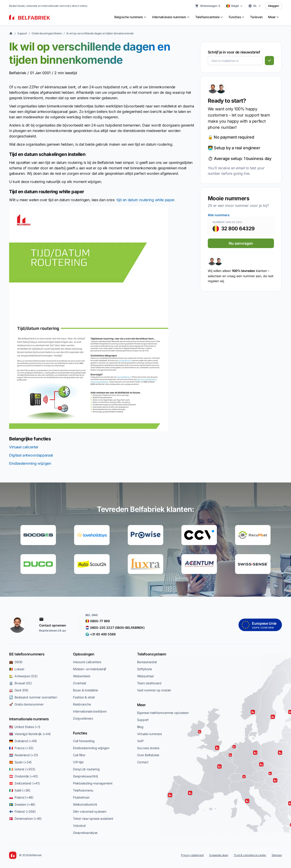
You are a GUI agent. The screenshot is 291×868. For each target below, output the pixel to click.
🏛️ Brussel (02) (20, 683)
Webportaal (145, 676)
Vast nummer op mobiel (154, 690)
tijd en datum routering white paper (145, 200)
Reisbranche (82, 704)
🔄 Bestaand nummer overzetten (33, 697)
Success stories (148, 748)
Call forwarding (84, 741)
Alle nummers (219, 215)
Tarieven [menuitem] (256, 17)
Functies (80, 733)
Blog (140, 727)
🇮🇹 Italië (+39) (20, 790)
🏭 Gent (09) (19, 690)
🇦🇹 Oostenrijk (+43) (24, 776)
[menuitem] (130, 17)
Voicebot (79, 826)
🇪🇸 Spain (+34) (20, 762)
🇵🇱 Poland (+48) (21, 797)
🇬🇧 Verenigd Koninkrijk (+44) (30, 734)
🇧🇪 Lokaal (16, 669)
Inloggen (273, 6)
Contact (143, 762)
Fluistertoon (81, 797)
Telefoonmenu (83, 790)
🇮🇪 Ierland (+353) (22, 769)
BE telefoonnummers (27, 654)
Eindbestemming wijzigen (30, 463)
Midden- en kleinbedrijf (90, 669)
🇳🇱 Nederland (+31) (24, 755)
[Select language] (255, 6)
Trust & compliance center (250, 855)
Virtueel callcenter (24, 447)
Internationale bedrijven (90, 711)
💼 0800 (16, 662)
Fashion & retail (84, 697)
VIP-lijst (78, 762)
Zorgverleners (83, 718)
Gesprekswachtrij (85, 776)
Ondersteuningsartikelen (47, 33)
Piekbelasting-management (93, 783)
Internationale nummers (29, 719)
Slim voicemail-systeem (90, 811)
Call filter (79, 755)
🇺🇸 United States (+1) (25, 727)
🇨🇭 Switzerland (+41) (24, 783)
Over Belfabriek (148, 755)
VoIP (140, 741)
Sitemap (277, 855)
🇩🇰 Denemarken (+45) (25, 819)
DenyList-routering (86, 769)
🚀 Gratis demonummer (26, 704)
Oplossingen (84, 654)
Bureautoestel (147, 662)
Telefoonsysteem (152, 654)
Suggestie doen (219, 855)
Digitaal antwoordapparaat (31, 455)
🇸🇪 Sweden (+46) (22, 804)
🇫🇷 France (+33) (21, 748)
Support (22, 33)
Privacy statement (192, 855)
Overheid (80, 683)
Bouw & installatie (85, 690)
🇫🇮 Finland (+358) (22, 811)
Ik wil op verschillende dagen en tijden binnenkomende (100, 33)
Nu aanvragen (241, 243)
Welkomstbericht (85, 804)
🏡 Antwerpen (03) (23, 676)
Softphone (144, 669)
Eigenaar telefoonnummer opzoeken (163, 713)
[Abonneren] (269, 61)
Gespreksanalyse (85, 833)
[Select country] (235, 6)
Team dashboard (149, 683)
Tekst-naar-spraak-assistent (93, 819)
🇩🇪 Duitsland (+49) (23, 741)
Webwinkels (82, 676)
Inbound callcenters (87, 662)
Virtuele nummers (150, 734)
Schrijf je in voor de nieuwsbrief (234, 52)
